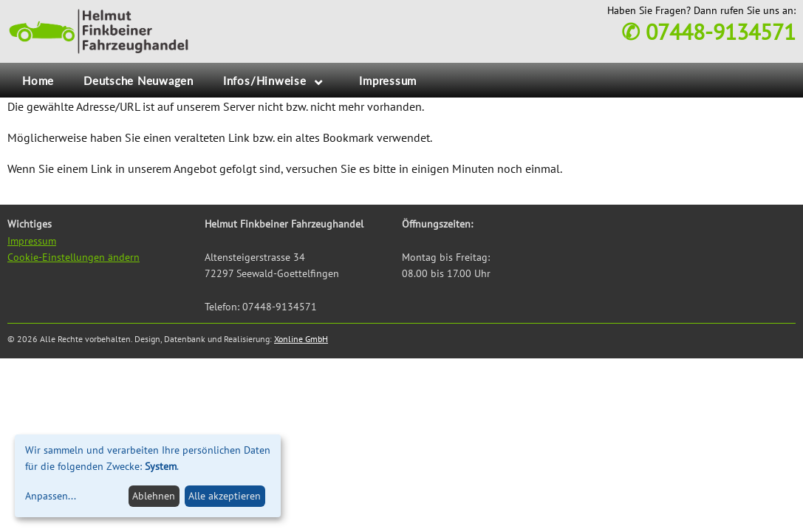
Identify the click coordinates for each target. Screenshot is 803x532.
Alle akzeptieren (225, 496)
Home (38, 81)
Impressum (388, 81)
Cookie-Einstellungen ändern (74, 257)
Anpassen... (51, 496)
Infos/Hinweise (265, 81)
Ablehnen (154, 496)
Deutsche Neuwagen (139, 81)
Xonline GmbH (301, 339)
